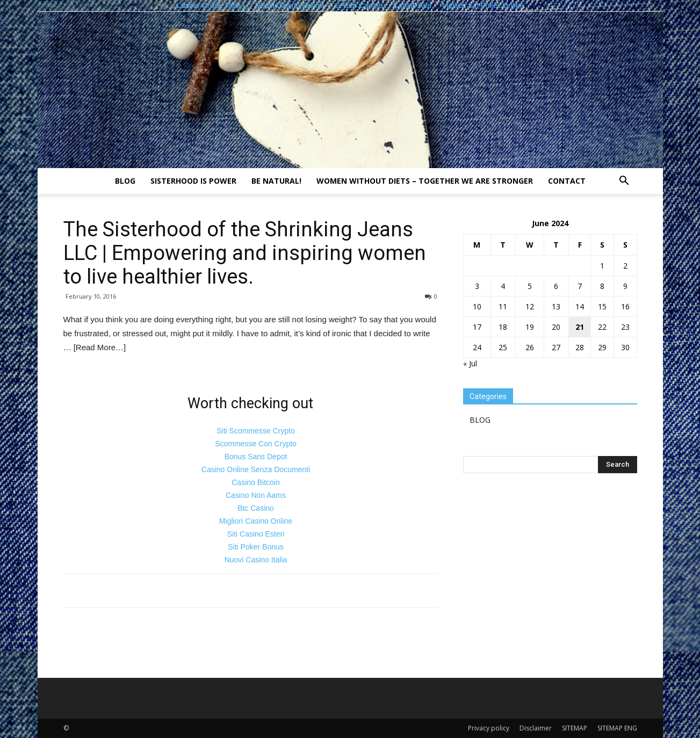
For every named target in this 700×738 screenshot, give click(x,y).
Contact (567, 181)
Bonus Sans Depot (256, 457)
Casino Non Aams (256, 495)
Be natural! (276, 181)
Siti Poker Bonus (256, 547)
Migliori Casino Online (256, 521)
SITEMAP (575, 728)
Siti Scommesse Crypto (255, 431)
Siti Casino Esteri (256, 534)
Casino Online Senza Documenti (256, 469)
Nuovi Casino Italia (256, 560)
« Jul (470, 363)
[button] (624, 182)
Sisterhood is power (193, 181)
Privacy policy (489, 728)
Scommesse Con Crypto (256, 444)
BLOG (125, 181)
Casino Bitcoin (256, 482)
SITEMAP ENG (617, 728)
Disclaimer (536, 728)
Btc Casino (256, 508)
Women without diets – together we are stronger (425, 181)
